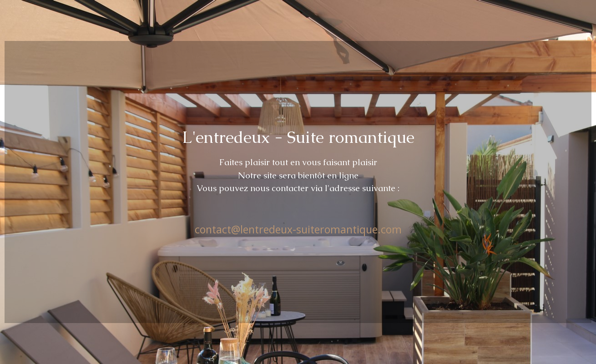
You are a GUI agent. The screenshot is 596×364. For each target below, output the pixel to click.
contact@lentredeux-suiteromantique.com (298, 229)
